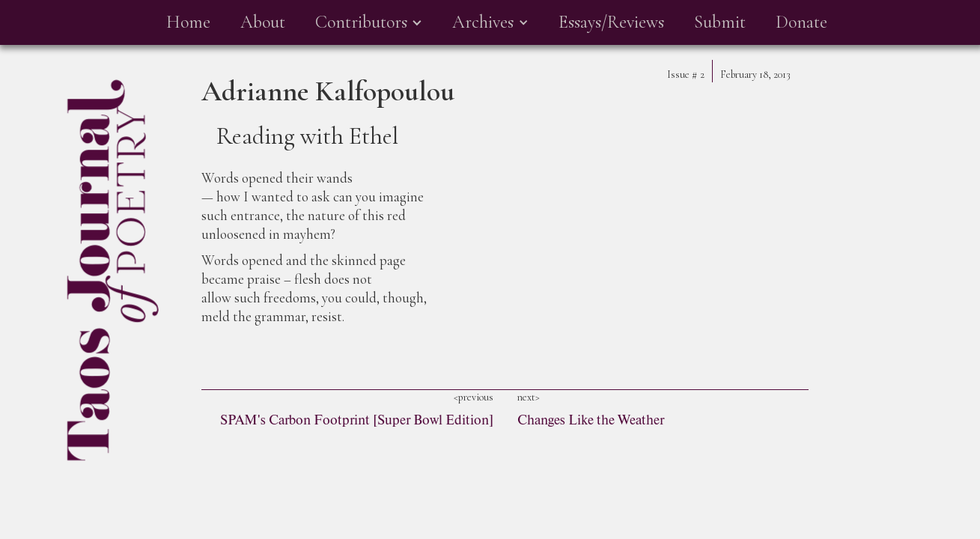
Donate (801, 22)
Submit (720, 22)
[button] (369, 22)
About (263, 22)
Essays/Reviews (611, 22)
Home (188, 22)
